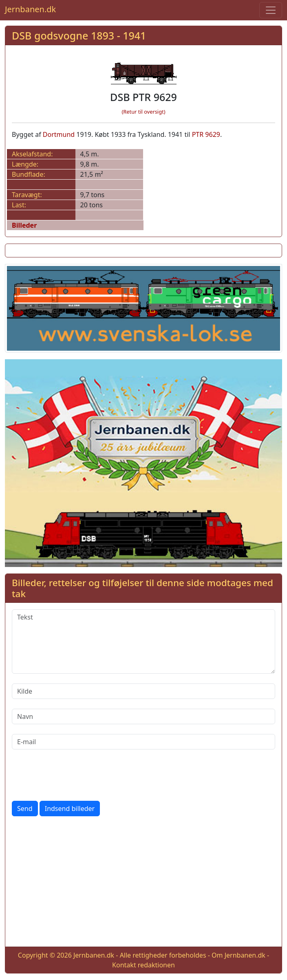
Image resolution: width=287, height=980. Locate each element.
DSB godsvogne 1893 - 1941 (79, 35)
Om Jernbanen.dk (238, 955)
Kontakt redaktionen (143, 965)
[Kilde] (143, 691)
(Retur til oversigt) (144, 112)
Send (25, 809)
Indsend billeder (70, 809)
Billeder (24, 225)
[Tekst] (143, 642)
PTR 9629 (206, 134)
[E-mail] (143, 742)
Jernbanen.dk (30, 9)
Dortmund (59, 134)
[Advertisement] (143, 883)
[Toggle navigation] (271, 10)
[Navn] (143, 716)
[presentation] (74, 775)
